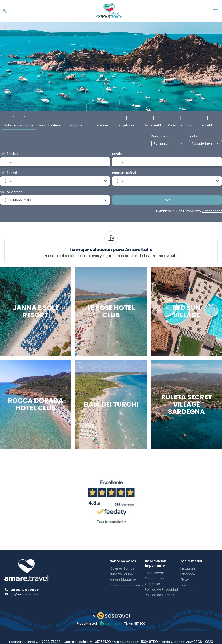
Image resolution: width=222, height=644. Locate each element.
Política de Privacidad (161, 589)
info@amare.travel (24, 594)
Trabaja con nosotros (126, 585)
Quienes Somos (122, 568)
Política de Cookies (160, 595)
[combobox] (165, 144)
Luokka (194, 136)
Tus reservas (155, 573)
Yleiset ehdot (212, 211)
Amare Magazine (123, 579)
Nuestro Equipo (121, 574)
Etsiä (167, 200)
